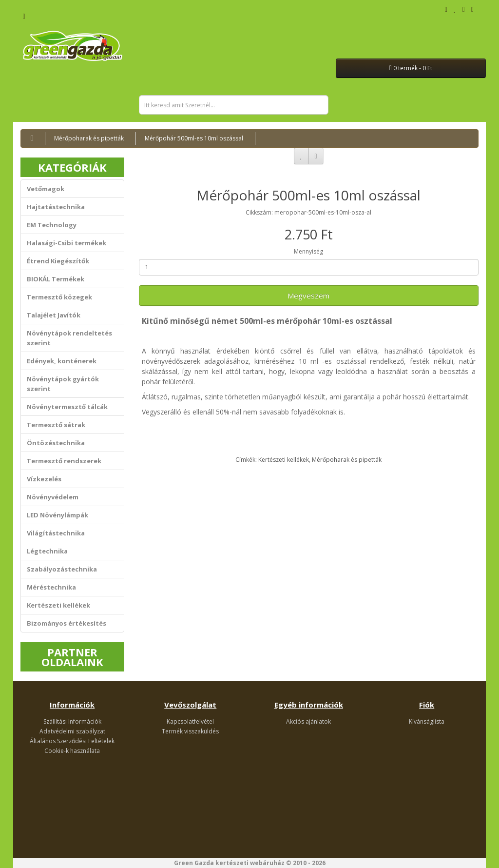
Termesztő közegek (59, 297)
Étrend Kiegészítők (58, 261)
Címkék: (247, 460)
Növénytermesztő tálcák (67, 407)
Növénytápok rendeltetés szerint (69, 338)
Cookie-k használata (72, 751)
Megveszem (308, 296)
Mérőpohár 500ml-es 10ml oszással (194, 138)
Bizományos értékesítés (67, 623)
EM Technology (52, 225)
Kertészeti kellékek (58, 605)
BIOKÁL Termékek (56, 279)
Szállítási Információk (72, 721)
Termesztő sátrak (56, 425)
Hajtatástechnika (56, 207)
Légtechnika (47, 551)
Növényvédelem (53, 497)
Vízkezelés (44, 479)
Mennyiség (308, 251)
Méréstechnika (51, 587)
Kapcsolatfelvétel (190, 721)
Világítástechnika (56, 533)
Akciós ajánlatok (308, 721)
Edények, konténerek (62, 361)
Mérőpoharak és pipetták (89, 138)
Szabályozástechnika (62, 569)
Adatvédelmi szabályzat (72, 731)
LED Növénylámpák (58, 515)
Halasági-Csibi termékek (67, 243)
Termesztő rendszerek (64, 461)
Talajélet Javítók (54, 315)
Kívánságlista (427, 721)
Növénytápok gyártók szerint (63, 384)
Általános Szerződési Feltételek (72, 741)
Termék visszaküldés (190, 731)
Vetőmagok (46, 189)
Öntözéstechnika (56, 443)
